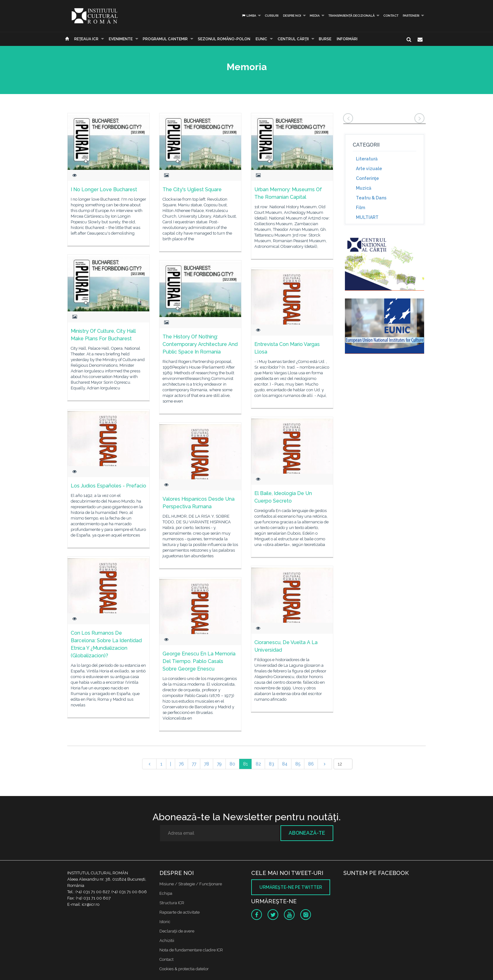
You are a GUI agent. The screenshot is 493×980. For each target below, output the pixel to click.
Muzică (364, 188)
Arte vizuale (369, 169)
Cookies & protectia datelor (184, 969)
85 (298, 764)
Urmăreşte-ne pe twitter (291, 887)
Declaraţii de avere (177, 931)
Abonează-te (307, 833)
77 (194, 764)
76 (181, 764)
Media (315, 16)
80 (232, 764)
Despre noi (292, 16)
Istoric (165, 922)
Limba (249, 16)
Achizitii (167, 941)
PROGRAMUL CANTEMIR (165, 39)
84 (285, 764)
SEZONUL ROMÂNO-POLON (224, 39)
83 (271, 764)
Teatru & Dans (371, 198)
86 (311, 764)
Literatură (367, 159)
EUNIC (261, 39)
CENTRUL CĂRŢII (293, 39)
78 (207, 764)
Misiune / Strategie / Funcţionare (191, 884)
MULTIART (367, 217)
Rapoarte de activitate (180, 912)
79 (219, 764)
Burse (325, 39)
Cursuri (272, 16)
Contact (391, 16)
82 (258, 764)
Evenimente (121, 39)
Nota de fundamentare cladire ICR (191, 950)
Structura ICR (172, 903)
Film (360, 208)
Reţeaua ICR (86, 39)
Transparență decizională (352, 16)
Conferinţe (367, 178)
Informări (347, 39)
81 (245, 764)
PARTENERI (411, 16)
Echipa (166, 893)
